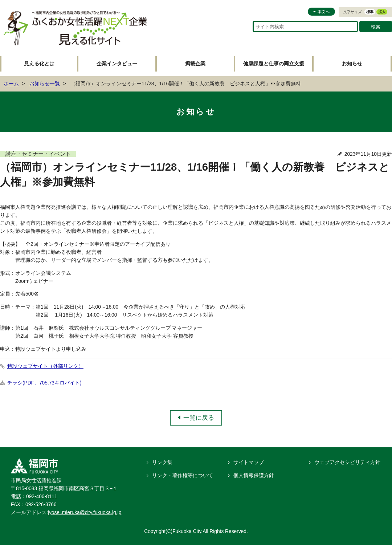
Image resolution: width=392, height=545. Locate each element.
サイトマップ (249, 462)
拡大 (382, 12)
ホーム (11, 84)
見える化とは (39, 64)
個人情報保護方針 (254, 475)
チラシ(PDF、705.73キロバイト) (44, 383)
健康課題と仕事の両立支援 (274, 64)
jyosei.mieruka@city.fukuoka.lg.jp (85, 513)
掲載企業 (195, 64)
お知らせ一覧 (45, 84)
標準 (370, 12)
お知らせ (352, 64)
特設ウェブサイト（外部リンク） (45, 366)
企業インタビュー (117, 64)
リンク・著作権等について (183, 475)
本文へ (324, 12)
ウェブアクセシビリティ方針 (347, 462)
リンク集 (162, 462)
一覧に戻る (199, 418)
